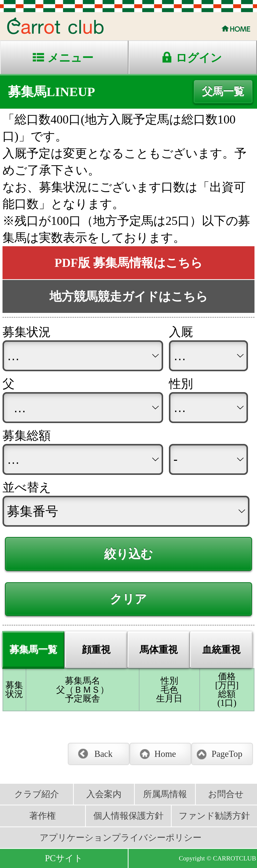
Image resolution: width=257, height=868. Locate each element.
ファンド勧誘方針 (214, 816)
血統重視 (221, 650)
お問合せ (226, 794)
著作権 (43, 816)
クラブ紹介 (37, 794)
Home (165, 754)
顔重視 (96, 650)
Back (103, 754)
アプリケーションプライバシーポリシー (121, 838)
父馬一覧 (223, 92)
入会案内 (104, 794)
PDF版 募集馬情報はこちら (128, 263)
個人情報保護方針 (128, 816)
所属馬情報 (165, 794)
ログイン (199, 58)
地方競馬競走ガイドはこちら (129, 296)
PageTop (227, 754)
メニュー (70, 58)
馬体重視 (159, 650)
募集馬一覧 (33, 649)
